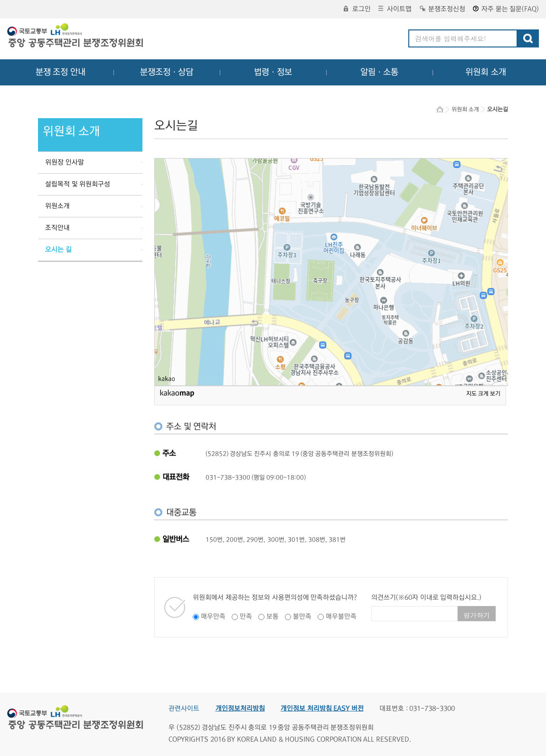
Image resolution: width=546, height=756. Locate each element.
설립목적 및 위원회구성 (78, 184)
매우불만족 (341, 616)
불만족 (302, 616)
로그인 (357, 9)
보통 (273, 616)
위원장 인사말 (65, 162)
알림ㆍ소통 (379, 72)
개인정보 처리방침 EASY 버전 (322, 709)
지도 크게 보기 (483, 394)
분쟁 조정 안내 (61, 72)
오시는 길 (58, 250)
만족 (246, 616)
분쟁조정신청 (442, 9)
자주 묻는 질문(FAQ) (506, 9)
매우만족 (213, 616)
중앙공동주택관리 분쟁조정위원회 (76, 37)
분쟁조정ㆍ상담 (167, 72)
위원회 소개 (486, 72)
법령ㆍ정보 (273, 72)
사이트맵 (395, 9)
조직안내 (57, 228)
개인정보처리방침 (240, 709)
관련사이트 (184, 709)
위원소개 (57, 206)
